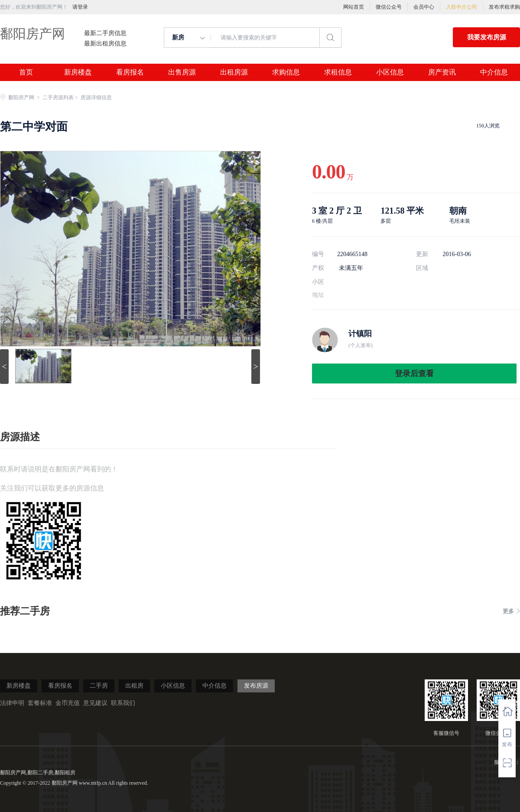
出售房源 (182, 72)
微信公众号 (389, 7)
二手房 (99, 686)
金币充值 (68, 703)
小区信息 (390, 72)
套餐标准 (40, 703)
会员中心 (424, 7)
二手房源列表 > (61, 97)
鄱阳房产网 (32, 34)
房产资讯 (442, 72)
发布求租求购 (504, 7)
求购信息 (286, 72)
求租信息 (338, 72)
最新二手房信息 (105, 33)
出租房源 (234, 72)
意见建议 (95, 703)
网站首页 (354, 7)
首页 (26, 72)
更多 (511, 611)
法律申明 (12, 703)
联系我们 (123, 703)
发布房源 (256, 686)
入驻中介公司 (461, 7)
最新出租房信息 (105, 44)
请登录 (80, 7)
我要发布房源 (487, 37)
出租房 (134, 686)
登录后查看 (414, 374)
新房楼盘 (78, 72)
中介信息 (494, 72)
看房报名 (130, 72)
